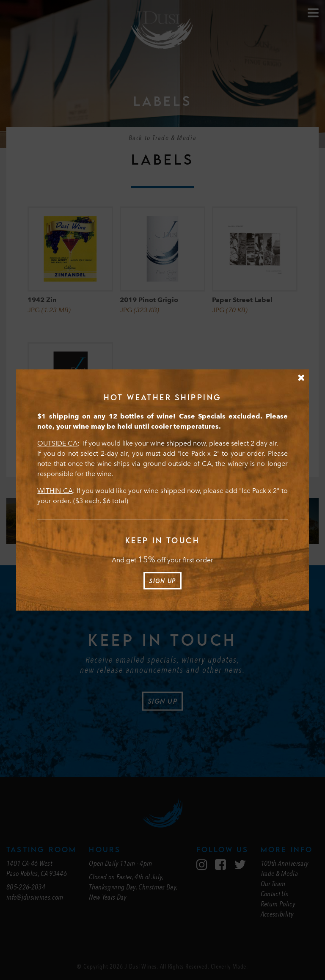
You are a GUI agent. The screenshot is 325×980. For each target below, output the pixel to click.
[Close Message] (301, 378)
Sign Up (162, 581)
